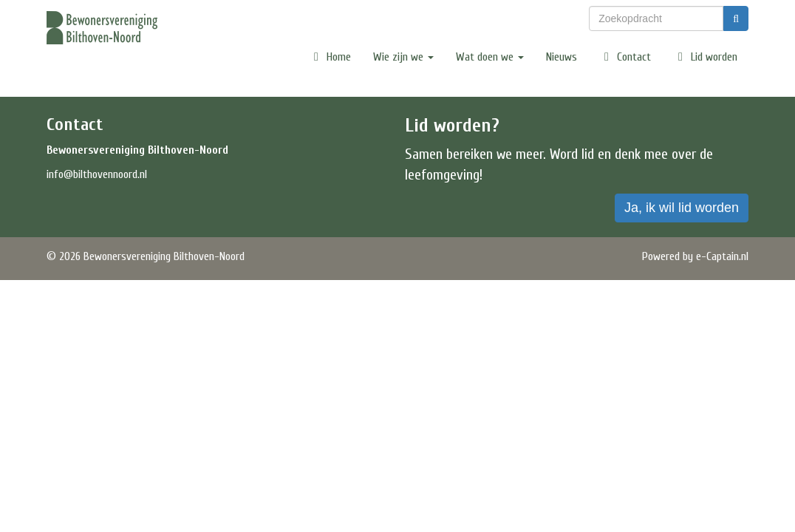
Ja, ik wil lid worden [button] (682, 208)
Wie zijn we (403, 57)
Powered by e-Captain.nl (695, 256)
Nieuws (562, 57)
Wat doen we (490, 57)
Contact (625, 57)
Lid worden (705, 57)
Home (330, 57)
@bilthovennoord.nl (97, 174)
